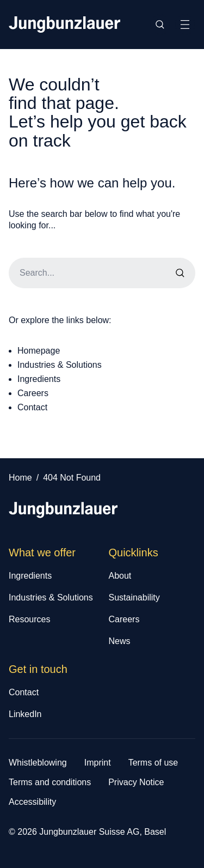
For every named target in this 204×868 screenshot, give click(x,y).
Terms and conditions (50, 782)
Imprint (98, 763)
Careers (33, 393)
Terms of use (153, 763)
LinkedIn (25, 714)
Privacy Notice (136, 782)
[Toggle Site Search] (160, 25)
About (120, 576)
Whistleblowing (38, 763)
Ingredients (39, 379)
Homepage (39, 351)
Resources (29, 619)
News (120, 641)
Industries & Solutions (60, 365)
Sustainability (134, 597)
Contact (32, 407)
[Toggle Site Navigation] (185, 25)
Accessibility (32, 802)
